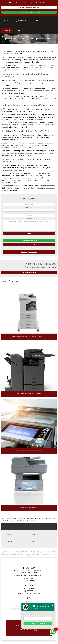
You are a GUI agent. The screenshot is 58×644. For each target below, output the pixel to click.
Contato (7, 31)
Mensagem (29, 219)
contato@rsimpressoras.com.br (29, 593)
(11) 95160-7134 (29, 591)
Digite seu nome (29, 202)
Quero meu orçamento (29, 272)
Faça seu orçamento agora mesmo (29, 7)
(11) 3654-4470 (29, 588)
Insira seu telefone (29, 615)
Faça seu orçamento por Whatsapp (29, 12)
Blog (37, 21)
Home (6, 21)
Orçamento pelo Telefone (29, 245)
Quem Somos (22, 21)
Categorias (14, 36)
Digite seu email (29, 207)
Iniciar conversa (38, 623)
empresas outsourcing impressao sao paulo (25, 36)
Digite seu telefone (29, 213)
